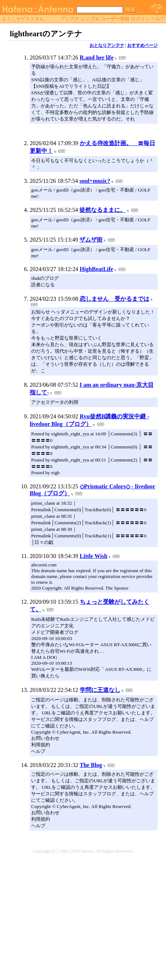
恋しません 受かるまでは (115, 299)
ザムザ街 (91, 240)
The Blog (91, 765)
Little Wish (94, 556)
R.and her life (97, 58)
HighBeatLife (96, 269)
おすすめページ (142, 45)
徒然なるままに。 (103, 210)
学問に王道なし (100, 690)
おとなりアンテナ (107, 45)
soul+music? (95, 181)
